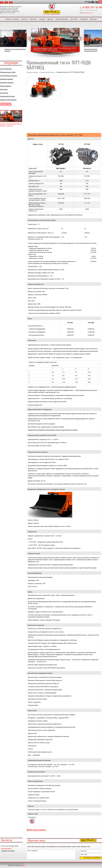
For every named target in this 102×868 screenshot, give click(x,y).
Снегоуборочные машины (9, 76)
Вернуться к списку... (37, 830)
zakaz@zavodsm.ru (88, 13)
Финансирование (62, 19)
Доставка (74, 19)
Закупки (42, 19)
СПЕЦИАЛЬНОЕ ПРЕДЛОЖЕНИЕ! (6, 104)
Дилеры (50, 19)
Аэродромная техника (7, 96)
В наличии (84, 19)
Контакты (33, 19)
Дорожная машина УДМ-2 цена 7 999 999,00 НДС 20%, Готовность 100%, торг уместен (55, 49)
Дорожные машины (6, 79)
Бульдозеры (4, 93)
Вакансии (93, 19)
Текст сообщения (51, 854)
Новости (24, 19)
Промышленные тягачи (8, 72)
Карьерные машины (7, 83)
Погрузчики (4, 89)
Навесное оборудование (8, 100)
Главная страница (12, 19)
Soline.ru (22, 866)
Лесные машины (6, 86)
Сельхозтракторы (6, 69)
